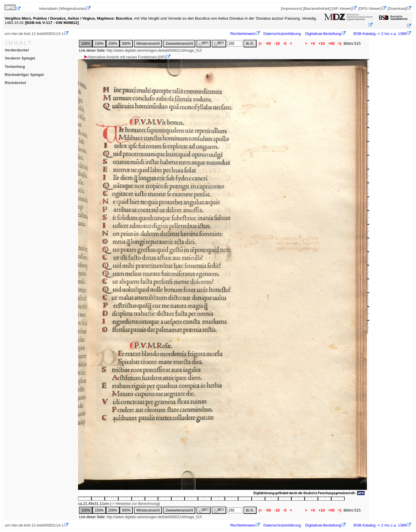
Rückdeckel (15, 83)
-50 (268, 43)
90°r (219, 43)
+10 (322, 43)
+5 (313, 43)
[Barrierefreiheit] (317, 9)
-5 (285, 43)
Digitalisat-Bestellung (323, 34)
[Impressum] (291, 9)
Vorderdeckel (17, 50)
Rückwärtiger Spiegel (24, 75)
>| (340, 43)
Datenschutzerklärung (282, 34)
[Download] (397, 9)
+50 (331, 43)
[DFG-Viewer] (370, 9)
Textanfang (15, 67)
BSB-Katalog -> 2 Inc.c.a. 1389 (379, 34)
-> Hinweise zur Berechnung (135, 504)
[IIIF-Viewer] (342, 9)
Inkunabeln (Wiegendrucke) (63, 9)
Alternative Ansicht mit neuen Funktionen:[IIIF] (125, 57)
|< (260, 43)
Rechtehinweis (243, 34)
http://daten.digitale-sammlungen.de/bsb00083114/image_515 (154, 51)
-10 (277, 43)
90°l (204, 43)
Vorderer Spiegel (20, 58)
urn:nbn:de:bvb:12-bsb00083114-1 (34, 34)
